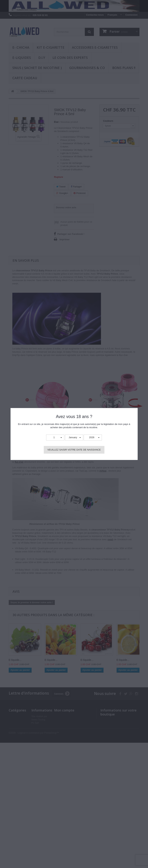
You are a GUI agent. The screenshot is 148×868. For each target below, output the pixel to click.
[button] (55, 438)
